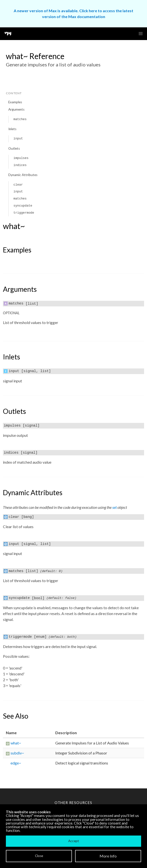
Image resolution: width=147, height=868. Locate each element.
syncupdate (23, 206)
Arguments (16, 109)
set (114, 507)
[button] (141, 34)
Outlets (14, 148)
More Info (108, 856)
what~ (16, 743)
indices (20, 165)
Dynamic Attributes (23, 175)
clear (18, 185)
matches (20, 119)
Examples (15, 102)
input (18, 139)
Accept (73, 841)
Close (39, 856)
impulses (21, 158)
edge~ (16, 763)
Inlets (12, 129)
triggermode (24, 213)
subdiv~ (17, 753)
